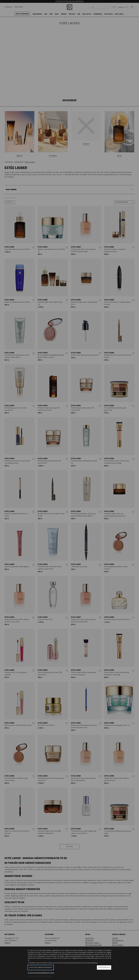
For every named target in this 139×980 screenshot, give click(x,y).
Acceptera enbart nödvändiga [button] (41, 968)
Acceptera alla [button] (104, 967)
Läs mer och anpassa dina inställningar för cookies (41, 973)
